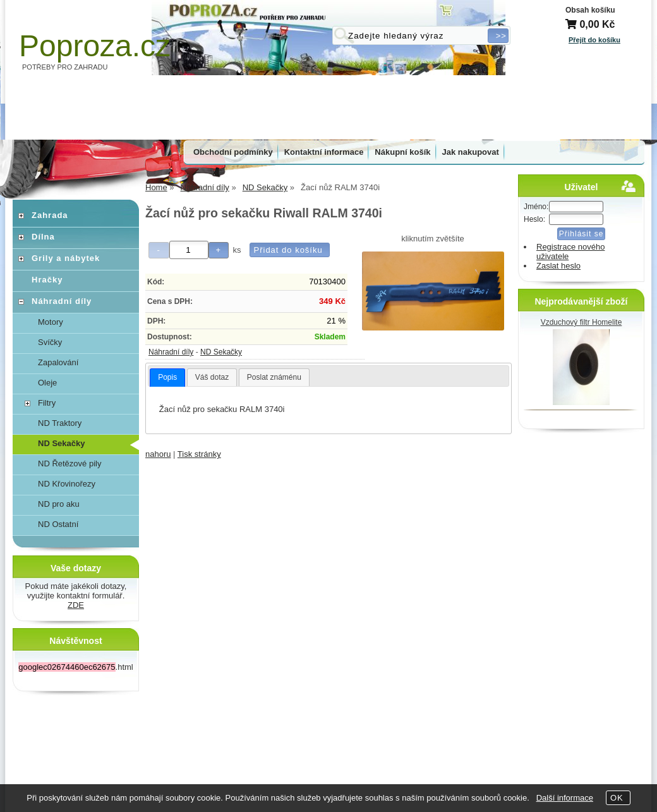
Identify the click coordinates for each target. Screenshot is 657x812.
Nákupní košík (402, 152)
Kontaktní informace (324, 152)
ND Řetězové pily (69, 464)
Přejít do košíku (594, 40)
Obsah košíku (590, 10)
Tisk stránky (199, 454)
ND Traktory (60, 423)
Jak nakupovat (471, 152)
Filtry (47, 403)
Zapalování (58, 362)
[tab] (167, 378)
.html (75, 667)
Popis (167, 377)
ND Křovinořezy (67, 484)
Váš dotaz (212, 377)
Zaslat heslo (558, 266)
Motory (51, 322)
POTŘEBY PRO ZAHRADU (65, 67)
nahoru (158, 454)
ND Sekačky (221, 352)
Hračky (47, 280)
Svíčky (50, 342)
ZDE (76, 605)
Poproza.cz (95, 46)
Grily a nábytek (66, 258)
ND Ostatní (58, 524)
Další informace (565, 798)
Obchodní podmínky (233, 152)
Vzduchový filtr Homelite (582, 322)
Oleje (47, 383)
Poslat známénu (274, 377)
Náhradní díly (171, 352)
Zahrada (50, 215)
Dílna (43, 237)
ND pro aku (59, 504)
